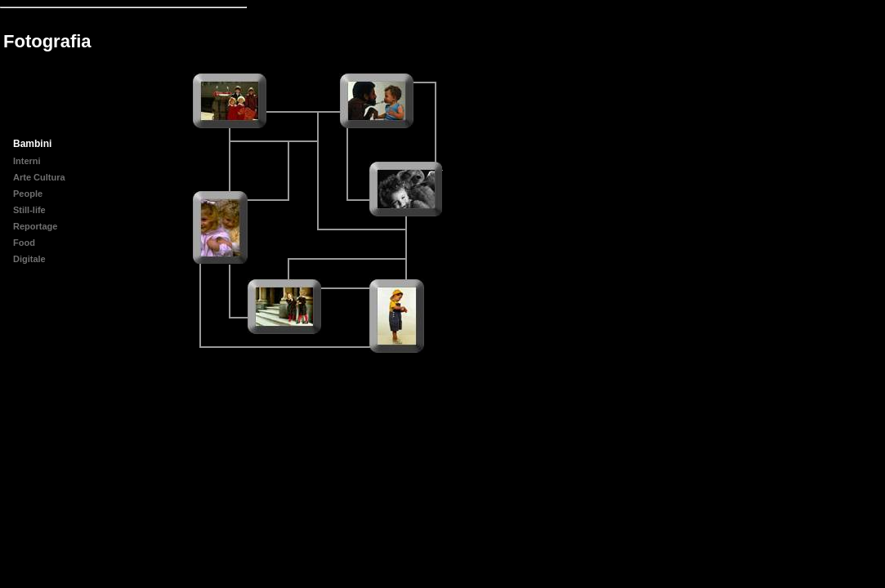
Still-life (29, 210)
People (28, 194)
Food (24, 243)
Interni (27, 161)
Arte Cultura (39, 177)
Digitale (29, 259)
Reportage (35, 226)
